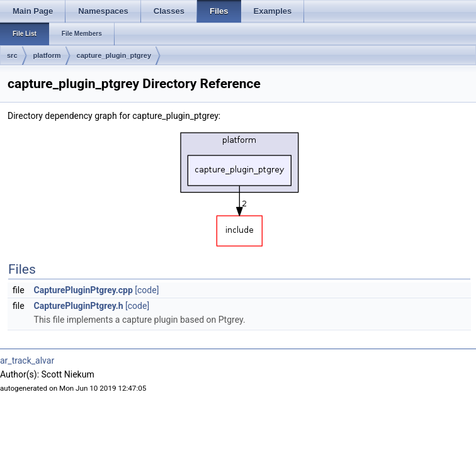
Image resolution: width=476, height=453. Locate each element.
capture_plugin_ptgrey (114, 55)
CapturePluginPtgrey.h (79, 306)
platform (47, 55)
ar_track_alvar (27, 361)
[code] (147, 290)
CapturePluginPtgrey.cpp (83, 290)
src (12, 55)
